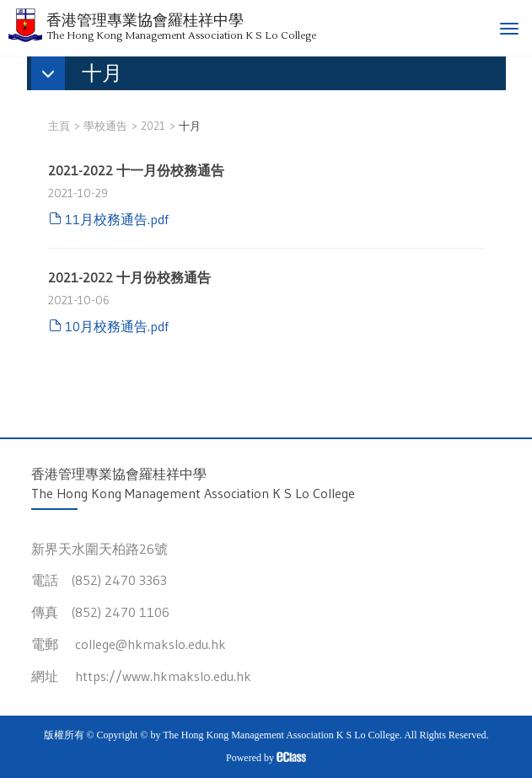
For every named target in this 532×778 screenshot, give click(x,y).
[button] (85, 75)
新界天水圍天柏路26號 (99, 549)
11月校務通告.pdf (117, 219)
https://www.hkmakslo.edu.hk (163, 676)
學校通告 (105, 126)
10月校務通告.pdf (117, 326)
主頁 (59, 126)
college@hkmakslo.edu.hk (150, 644)
